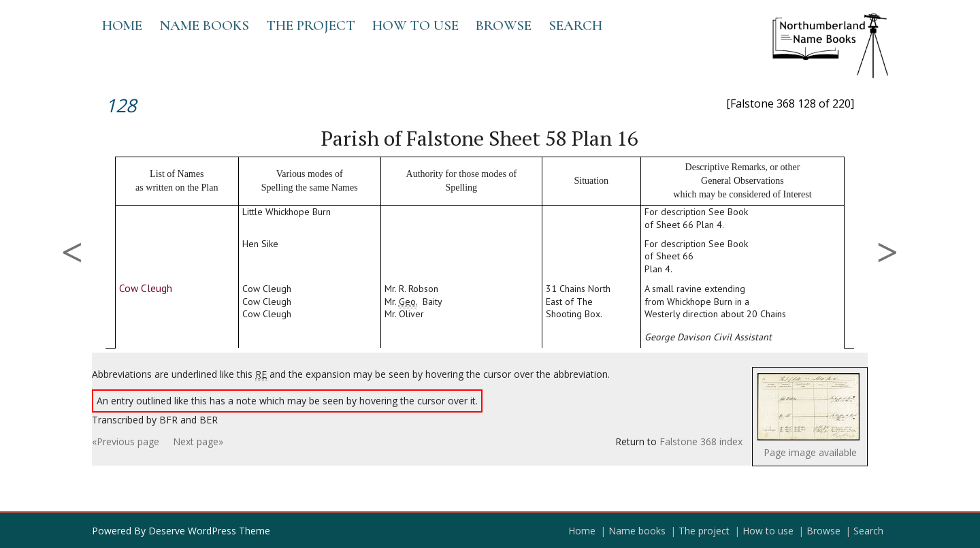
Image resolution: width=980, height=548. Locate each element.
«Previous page (126, 441)
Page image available (810, 452)
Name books (204, 26)
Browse (504, 26)
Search (575, 26)
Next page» (198, 441)
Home (122, 26)
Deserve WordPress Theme (209, 531)
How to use (415, 26)
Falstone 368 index (701, 441)
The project (311, 26)
